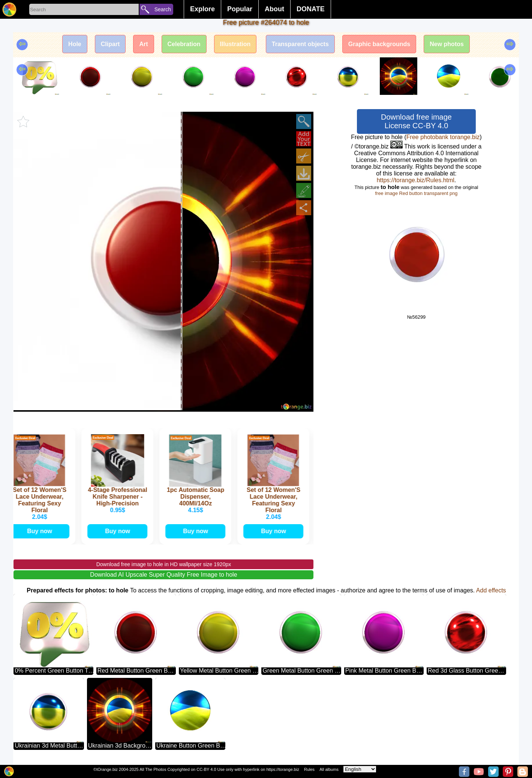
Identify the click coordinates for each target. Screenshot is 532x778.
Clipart (110, 44)
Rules (309, 769)
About (274, 9)
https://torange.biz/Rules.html (416, 180)
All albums (329, 769)
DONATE (311, 9)
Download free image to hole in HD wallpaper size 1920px (164, 564)
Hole (75, 44)
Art (143, 44)
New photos (447, 44)
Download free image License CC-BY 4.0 (416, 121)
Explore (202, 9)
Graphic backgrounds (379, 44)
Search (163, 9)
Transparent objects (300, 44)
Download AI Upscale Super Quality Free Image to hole (163, 575)
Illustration (235, 44)
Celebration (184, 44)
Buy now (41, 531)
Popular (240, 9)
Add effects (491, 590)
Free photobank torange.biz (443, 137)
